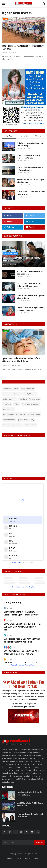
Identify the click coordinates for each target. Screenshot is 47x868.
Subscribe (40, 843)
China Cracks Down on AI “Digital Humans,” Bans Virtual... (28, 156)
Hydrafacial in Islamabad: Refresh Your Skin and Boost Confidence (21, 360)
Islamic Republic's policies (12, 394)
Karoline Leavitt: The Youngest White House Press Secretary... (30, 309)
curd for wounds (30, 425)
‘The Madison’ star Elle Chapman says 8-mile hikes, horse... (31, 181)
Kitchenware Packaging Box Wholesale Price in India (21, 414)
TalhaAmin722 (6, 365)
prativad (4, 53)
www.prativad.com (27, 707)
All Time (38, 136)
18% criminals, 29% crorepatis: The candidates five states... (23, 47)
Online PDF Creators (10, 389)
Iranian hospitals (9, 420)
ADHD (16, 404)
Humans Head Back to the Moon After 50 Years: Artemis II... (30, 169)
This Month (23, 136)
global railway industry (26, 420)
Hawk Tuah (7, 404)
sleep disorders (9, 409)
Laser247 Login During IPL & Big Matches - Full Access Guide (30, 804)
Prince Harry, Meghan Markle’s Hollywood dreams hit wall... (30, 815)
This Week (9, 136)
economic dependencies (12, 425)
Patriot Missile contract (30, 404)
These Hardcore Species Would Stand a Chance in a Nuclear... (29, 793)
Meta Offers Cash (28, 389)
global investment (10, 399)
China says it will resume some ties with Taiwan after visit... (31, 193)
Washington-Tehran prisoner (30, 399)
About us (10, 858)
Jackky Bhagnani (30, 394)
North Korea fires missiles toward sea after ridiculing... (30, 144)
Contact (19, 858)
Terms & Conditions (31, 858)
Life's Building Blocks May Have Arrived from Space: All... (30, 272)
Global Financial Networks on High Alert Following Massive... (31, 297)
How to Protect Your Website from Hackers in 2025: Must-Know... (29, 285)
